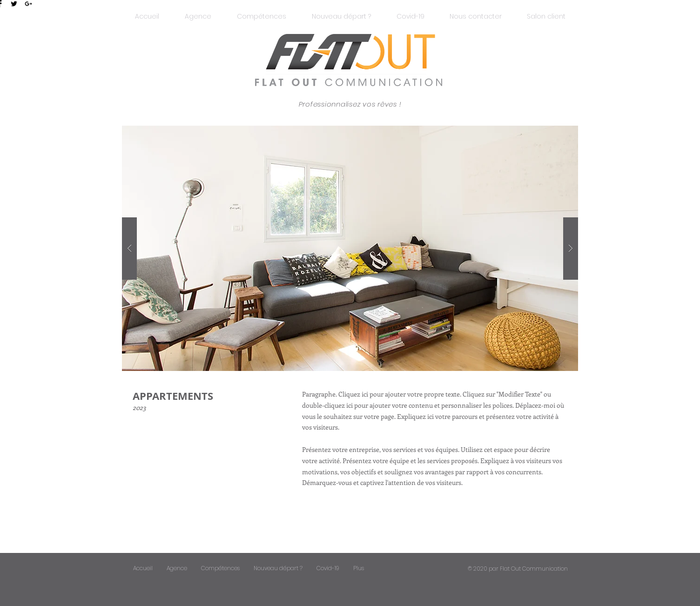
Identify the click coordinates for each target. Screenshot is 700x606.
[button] (546, 16)
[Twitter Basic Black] (14, 4)
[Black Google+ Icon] (28, 4)
